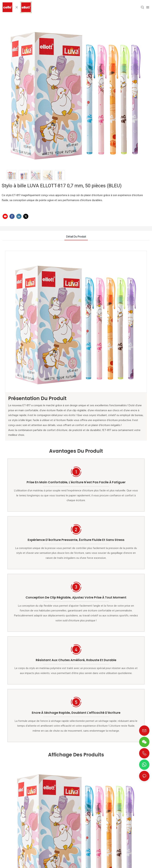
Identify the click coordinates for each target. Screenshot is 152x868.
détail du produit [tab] (76, 237)
